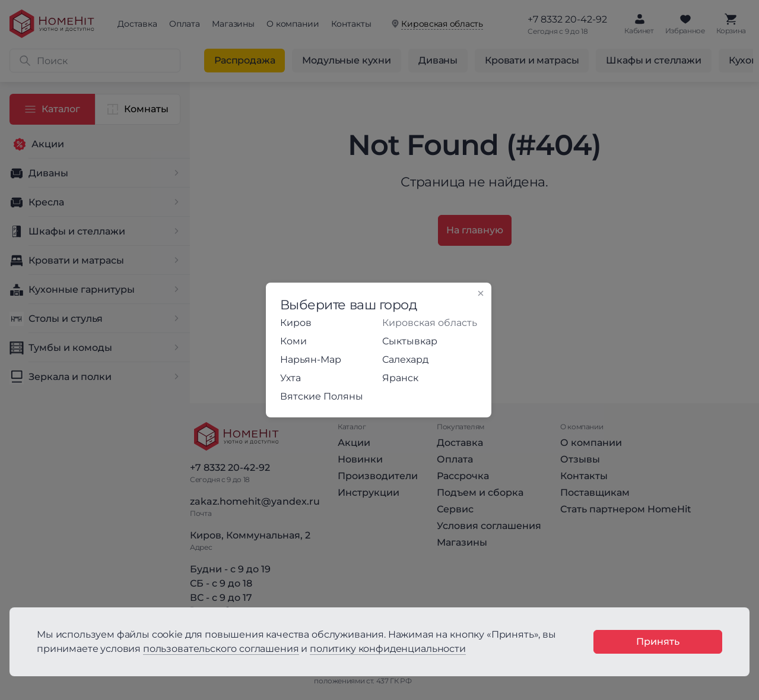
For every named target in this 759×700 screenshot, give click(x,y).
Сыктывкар (410, 341)
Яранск (400, 378)
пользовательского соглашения (221, 649)
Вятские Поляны (322, 396)
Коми (293, 341)
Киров (296, 323)
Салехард (405, 359)
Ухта (290, 378)
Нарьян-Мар (311, 359)
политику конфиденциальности (388, 649)
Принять (658, 642)
